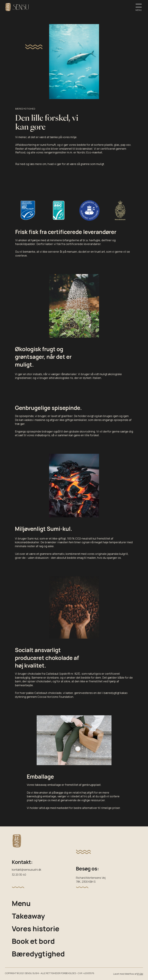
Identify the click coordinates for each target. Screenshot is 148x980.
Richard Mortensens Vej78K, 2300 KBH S (91, 880)
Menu (21, 903)
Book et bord (33, 941)
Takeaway (28, 916)
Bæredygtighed (38, 954)
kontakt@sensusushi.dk (27, 870)
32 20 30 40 (19, 875)
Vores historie (36, 929)
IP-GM (140, 974)
